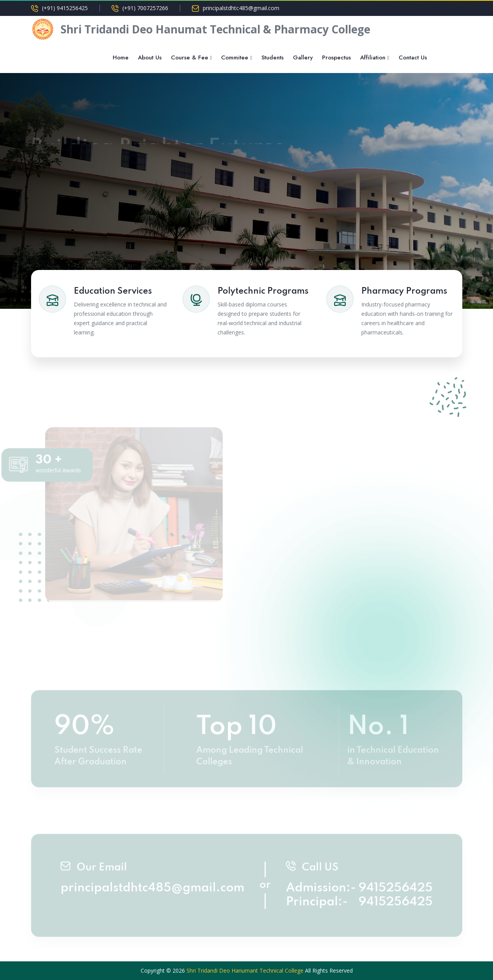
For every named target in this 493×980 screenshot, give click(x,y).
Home (121, 57)
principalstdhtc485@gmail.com (241, 8)
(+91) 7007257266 (145, 8)
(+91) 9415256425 (65, 8)
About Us (150, 57)
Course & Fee (190, 57)
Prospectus (336, 57)
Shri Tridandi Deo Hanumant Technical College (245, 970)
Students (273, 57)
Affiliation (373, 57)
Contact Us (413, 57)
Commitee (235, 57)
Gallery (303, 57)
